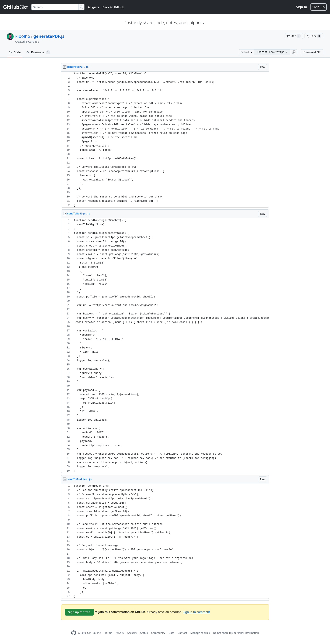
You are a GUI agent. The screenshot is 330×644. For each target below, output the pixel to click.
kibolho (23, 36)
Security (132, 633)
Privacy (120, 633)
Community (158, 633)
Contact (182, 633)
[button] (294, 52)
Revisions (38, 52)
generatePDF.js (49, 36)
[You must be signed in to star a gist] (294, 36)
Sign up (319, 7)
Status (144, 633)
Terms (108, 633)
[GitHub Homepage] (74, 633)
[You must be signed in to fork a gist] (314, 36)
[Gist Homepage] (16, 7)
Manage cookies (200, 633)
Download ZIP (312, 52)
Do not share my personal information (236, 633)
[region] (165, 140)
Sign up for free (79, 612)
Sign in (302, 7)
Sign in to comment (196, 612)
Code (15, 52)
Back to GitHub (113, 7)
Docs (171, 633)
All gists (93, 7)
